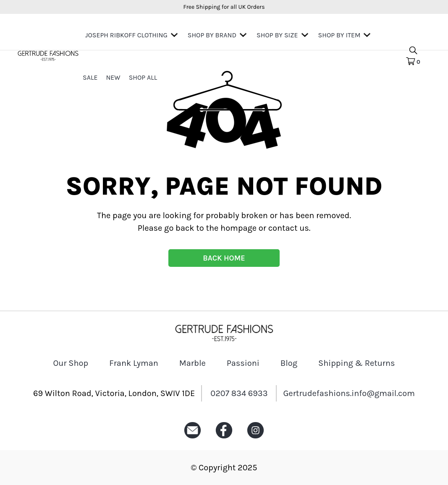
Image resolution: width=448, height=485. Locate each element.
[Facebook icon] (224, 439)
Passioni (243, 363)
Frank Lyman (134, 363)
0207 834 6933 (239, 393)
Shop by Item (339, 35)
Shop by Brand (212, 35)
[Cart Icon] (413, 62)
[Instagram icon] (255, 439)
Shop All (143, 77)
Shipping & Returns (357, 363)
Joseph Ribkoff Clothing (126, 35)
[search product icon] (413, 51)
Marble (193, 363)
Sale (90, 77)
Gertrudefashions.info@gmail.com (349, 393)
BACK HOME (224, 258)
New (113, 77)
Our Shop (71, 363)
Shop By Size (277, 35)
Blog (289, 363)
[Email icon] (193, 439)
